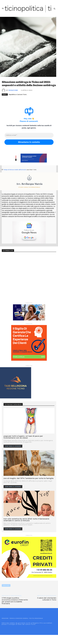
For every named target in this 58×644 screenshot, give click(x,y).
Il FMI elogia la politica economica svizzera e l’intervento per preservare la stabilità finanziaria (15, 601)
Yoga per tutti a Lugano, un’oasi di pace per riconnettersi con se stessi (23, 437)
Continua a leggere (13, 446)
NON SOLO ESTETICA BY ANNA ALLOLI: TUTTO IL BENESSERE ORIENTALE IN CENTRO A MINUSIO (26, 520)
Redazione (13, 90)
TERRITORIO (6, 585)
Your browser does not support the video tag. (15, 261)
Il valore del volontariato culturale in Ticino (47, 599)
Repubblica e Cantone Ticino (18, 94)
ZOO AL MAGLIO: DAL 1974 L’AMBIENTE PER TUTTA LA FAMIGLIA (29, 478)
